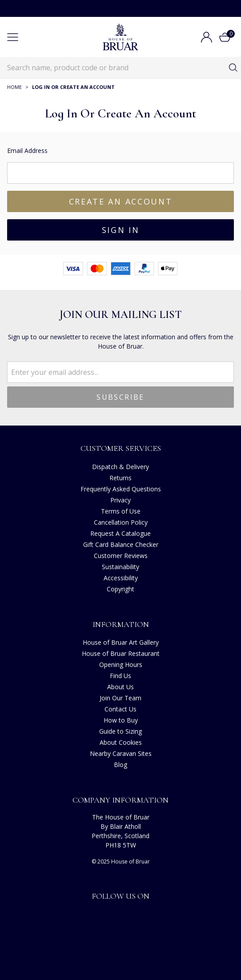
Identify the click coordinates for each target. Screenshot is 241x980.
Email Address (27, 151)
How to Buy (121, 720)
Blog (120, 765)
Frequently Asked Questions (121, 489)
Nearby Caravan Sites (121, 753)
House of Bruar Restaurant (121, 653)
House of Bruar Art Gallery (121, 642)
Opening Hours (121, 665)
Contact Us (120, 709)
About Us (120, 687)
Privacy (120, 500)
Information (121, 624)
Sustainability (120, 567)
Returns (120, 478)
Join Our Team (120, 698)
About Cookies (121, 742)
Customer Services (121, 448)
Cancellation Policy (121, 522)
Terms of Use (121, 511)
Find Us (120, 676)
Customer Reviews (121, 556)
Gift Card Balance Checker (121, 544)
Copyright (120, 589)
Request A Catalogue (120, 533)
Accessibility (121, 578)
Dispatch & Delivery (120, 467)
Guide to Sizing (120, 731)
